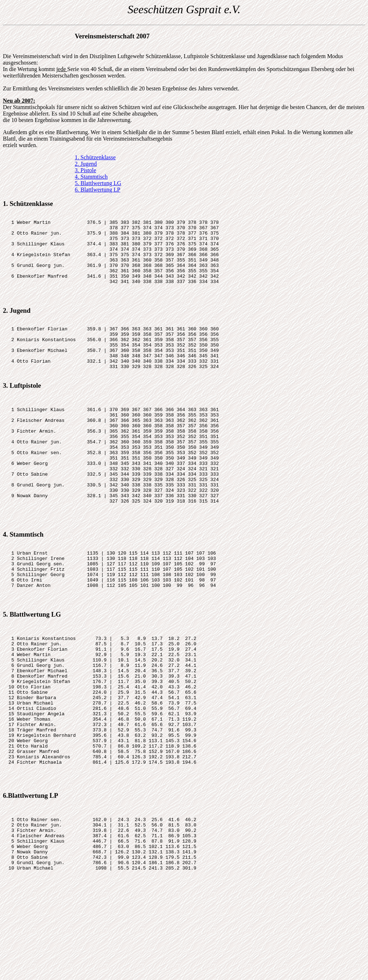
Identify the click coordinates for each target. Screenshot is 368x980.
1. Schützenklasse (95, 157)
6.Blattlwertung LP (31, 887)
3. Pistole (86, 170)
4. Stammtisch (91, 177)
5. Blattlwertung (26, 676)
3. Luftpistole (22, 412)
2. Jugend (86, 164)
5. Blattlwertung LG (98, 183)
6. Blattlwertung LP (98, 190)
